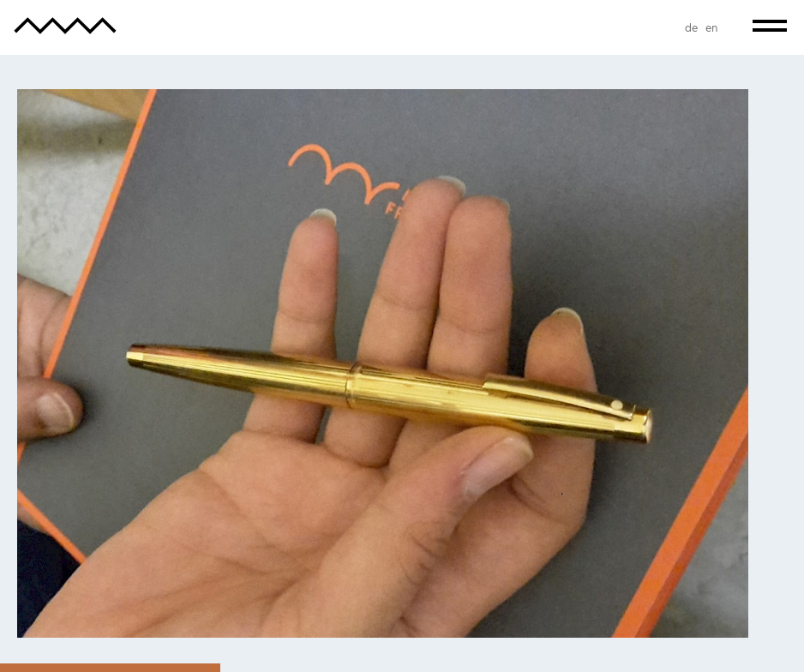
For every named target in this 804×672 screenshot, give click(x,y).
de (691, 27)
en (711, 27)
